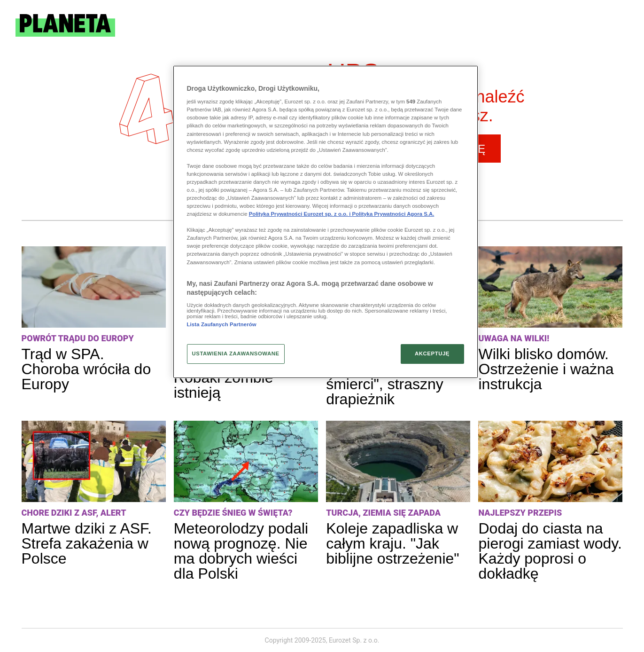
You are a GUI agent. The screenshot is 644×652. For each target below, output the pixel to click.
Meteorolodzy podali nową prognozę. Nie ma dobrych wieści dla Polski (241, 551)
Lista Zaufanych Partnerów (222, 324)
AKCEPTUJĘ (432, 353)
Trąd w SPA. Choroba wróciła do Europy (86, 369)
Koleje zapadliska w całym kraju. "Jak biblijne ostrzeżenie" (393, 543)
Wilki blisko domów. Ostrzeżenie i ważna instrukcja (546, 369)
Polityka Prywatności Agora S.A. (393, 214)
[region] (326, 222)
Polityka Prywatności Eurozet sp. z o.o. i (301, 214)
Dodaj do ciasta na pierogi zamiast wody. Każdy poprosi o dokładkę (550, 551)
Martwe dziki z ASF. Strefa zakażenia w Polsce (87, 543)
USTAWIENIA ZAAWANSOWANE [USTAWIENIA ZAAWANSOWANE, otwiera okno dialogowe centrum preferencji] (236, 353)
